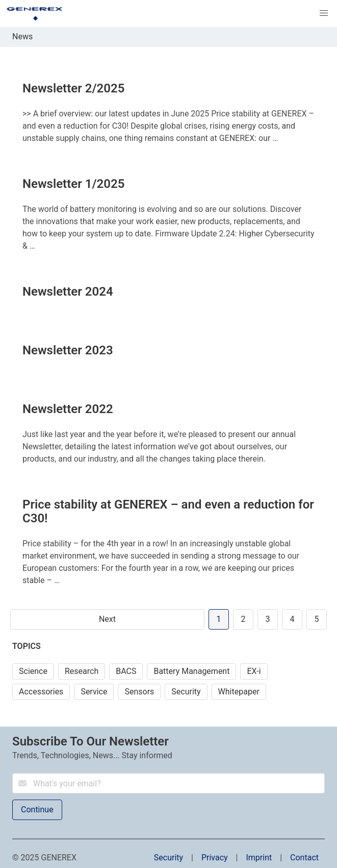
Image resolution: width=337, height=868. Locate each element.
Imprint (259, 858)
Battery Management (191, 671)
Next (107, 619)
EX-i (254, 671)
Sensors (139, 692)
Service (94, 692)
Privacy (215, 858)
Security (186, 692)
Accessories (41, 692)
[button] (324, 13)
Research (82, 671)
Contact (304, 858)
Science (33, 671)
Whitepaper (239, 692)
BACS (126, 671)
